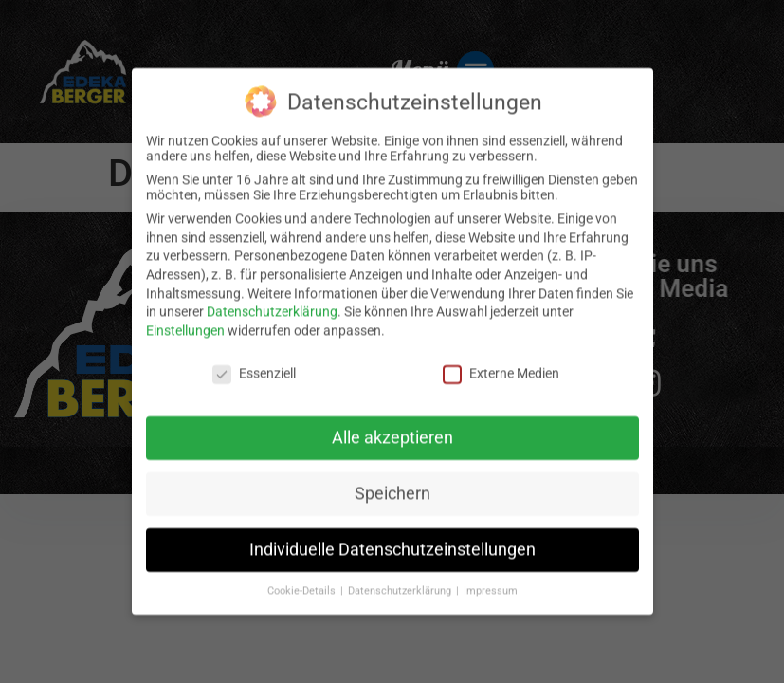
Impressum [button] (491, 577)
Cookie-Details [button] (303, 577)
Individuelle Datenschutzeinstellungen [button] (392, 536)
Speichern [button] (392, 480)
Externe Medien (501, 360)
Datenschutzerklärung (272, 298)
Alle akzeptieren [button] (392, 424)
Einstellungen (185, 317)
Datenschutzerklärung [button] (401, 577)
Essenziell (254, 360)
